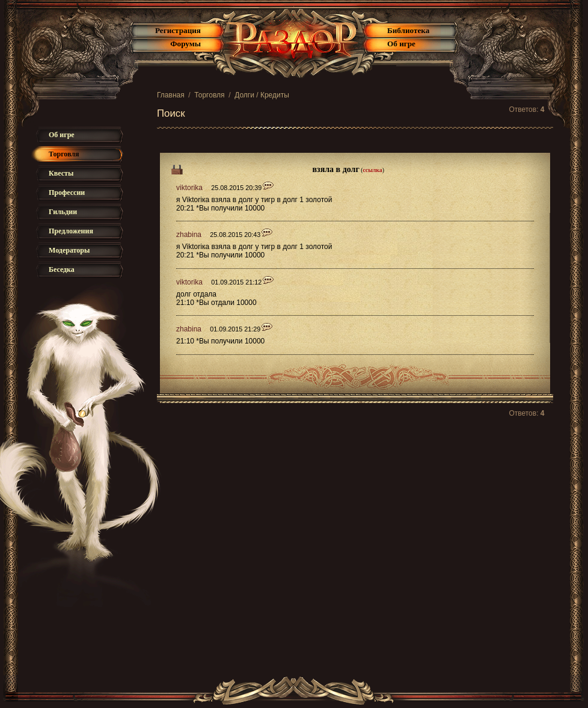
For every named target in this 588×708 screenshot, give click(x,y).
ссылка (373, 170)
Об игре (401, 44)
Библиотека (408, 30)
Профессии (67, 192)
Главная (171, 95)
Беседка (62, 269)
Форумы (185, 44)
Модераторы (69, 250)
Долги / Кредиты (262, 95)
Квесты (61, 173)
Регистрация (178, 30)
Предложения (71, 231)
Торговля (209, 95)
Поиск (171, 113)
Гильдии (63, 212)
